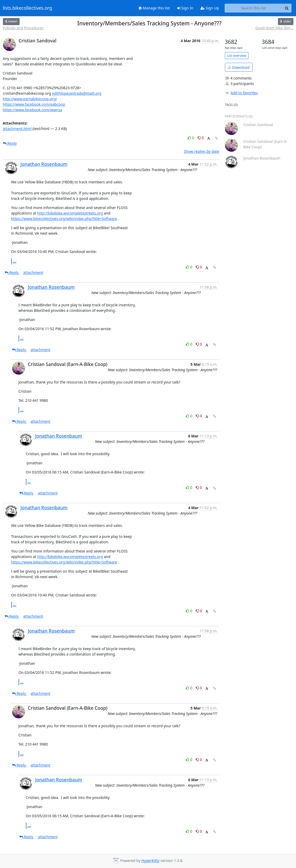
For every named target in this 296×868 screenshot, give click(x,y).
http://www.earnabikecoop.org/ (30, 99)
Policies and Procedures (23, 28)
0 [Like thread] (191, 138)
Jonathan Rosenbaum (44, 164)
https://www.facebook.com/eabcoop (34, 104)
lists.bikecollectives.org (28, 8)
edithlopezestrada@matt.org (77, 93)
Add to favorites (241, 93)
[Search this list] (254, 8)
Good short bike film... (274, 28)
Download (239, 67)
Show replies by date (201, 151)
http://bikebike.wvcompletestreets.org (70, 213)
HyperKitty (150, 861)
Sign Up (210, 8)
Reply (10, 143)
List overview (237, 56)
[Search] (287, 8)
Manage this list (154, 8)
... (15, 261)
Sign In (185, 8)
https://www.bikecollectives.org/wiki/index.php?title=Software (64, 219)
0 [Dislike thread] (201, 138)
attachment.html (17, 129)
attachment (33, 272)
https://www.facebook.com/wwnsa (33, 110)
